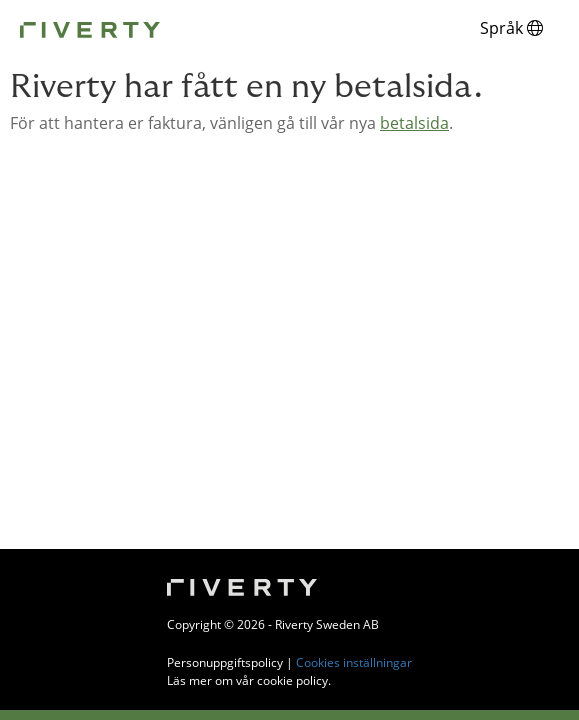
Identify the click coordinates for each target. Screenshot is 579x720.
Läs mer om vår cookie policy (247, 680)
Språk (511, 28)
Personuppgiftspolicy (225, 662)
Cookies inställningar (354, 662)
